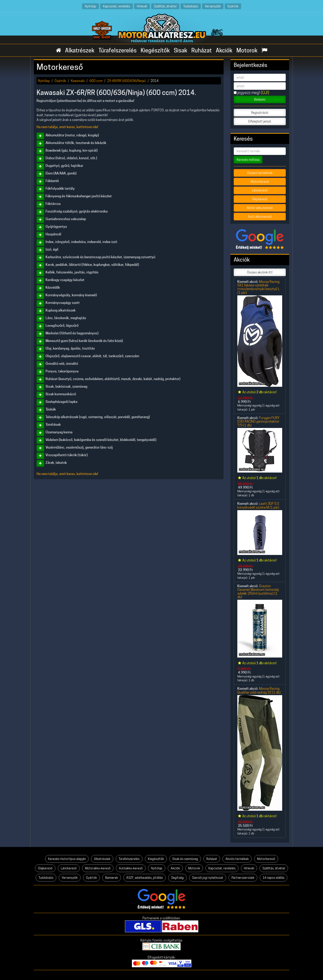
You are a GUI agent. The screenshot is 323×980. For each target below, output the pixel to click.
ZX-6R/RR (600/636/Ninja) (127, 81)
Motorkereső (260, 182)
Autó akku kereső (260, 217)
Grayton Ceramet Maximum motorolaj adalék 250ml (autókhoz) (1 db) (258, 591)
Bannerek (112, 878)
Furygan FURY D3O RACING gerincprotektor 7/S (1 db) (258, 421)
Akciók (224, 50)
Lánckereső (260, 190)
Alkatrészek (80, 50)
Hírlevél (142, 6)
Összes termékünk (260, 173)
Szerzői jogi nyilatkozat (208, 878)
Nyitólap (91, 6)
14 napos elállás (274, 878)
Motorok (247, 50)
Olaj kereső (260, 199)
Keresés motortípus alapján (67, 859)
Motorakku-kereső (98, 868)
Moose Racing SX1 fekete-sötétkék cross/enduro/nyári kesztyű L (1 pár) (258, 287)
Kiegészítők (155, 50)
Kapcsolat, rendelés (117, 6)
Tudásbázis (191, 6)
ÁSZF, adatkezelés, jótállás (145, 878)
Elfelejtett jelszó (260, 121)
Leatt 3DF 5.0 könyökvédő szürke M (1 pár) (258, 505)
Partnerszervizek (243, 878)
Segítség (177, 878)
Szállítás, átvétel (165, 6)
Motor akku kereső (260, 208)
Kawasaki (78, 81)
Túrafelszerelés (118, 50)
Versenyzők (213, 6)
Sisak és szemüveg (185, 859)
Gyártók (233, 6)
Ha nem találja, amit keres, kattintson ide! (67, 127)
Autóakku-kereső (131, 868)
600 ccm (96, 81)
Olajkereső (45, 868)
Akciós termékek (237, 859)
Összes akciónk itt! (260, 272)
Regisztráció (260, 113)
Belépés (260, 99)
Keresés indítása (248, 160)
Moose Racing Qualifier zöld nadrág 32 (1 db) (259, 690)
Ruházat (202, 50)
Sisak (181, 50)
